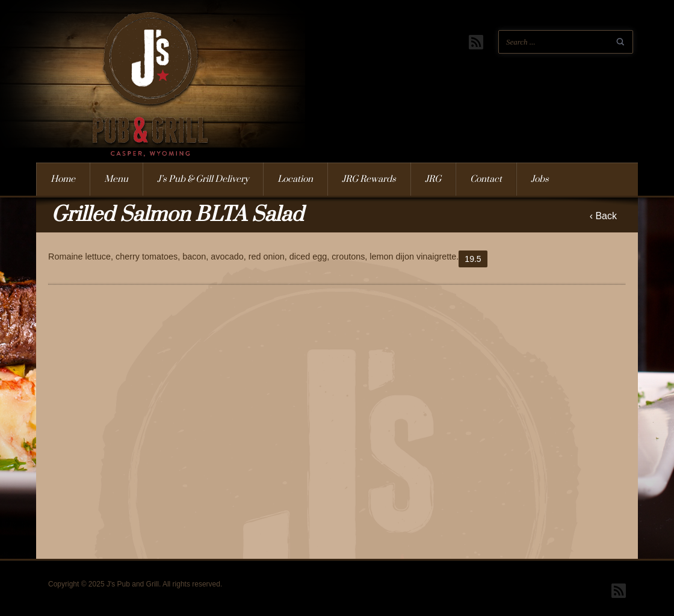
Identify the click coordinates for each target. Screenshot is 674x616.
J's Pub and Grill (135, 101)
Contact (486, 179)
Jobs (540, 179)
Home (63, 179)
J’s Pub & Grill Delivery (203, 179)
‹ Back (603, 216)
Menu (116, 179)
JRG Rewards (369, 179)
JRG (433, 179)
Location (295, 179)
